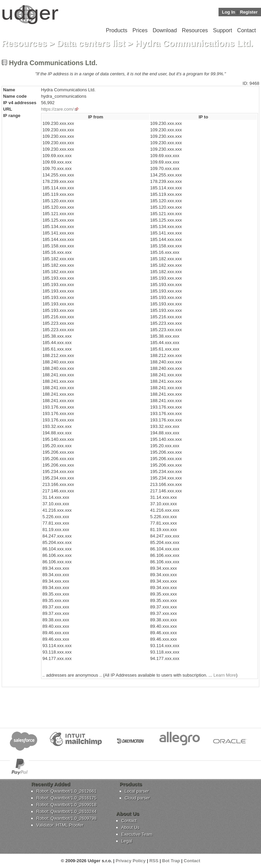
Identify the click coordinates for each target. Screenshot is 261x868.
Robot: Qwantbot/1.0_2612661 (66, 791)
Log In (229, 12)
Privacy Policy (130, 861)
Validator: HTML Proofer (60, 825)
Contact (247, 30)
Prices (140, 30)
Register (249, 12)
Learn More (225, 675)
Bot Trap (171, 861)
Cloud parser (137, 798)
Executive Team (137, 834)
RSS (154, 861)
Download (165, 30)
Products (117, 30)
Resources (195, 30)
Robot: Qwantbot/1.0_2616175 (66, 798)
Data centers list (91, 43)
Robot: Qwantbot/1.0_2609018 (66, 805)
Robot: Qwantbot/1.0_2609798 (66, 818)
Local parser (137, 791)
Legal (127, 841)
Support (223, 30)
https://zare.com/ (57, 109)
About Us (130, 827)
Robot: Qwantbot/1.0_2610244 (66, 812)
